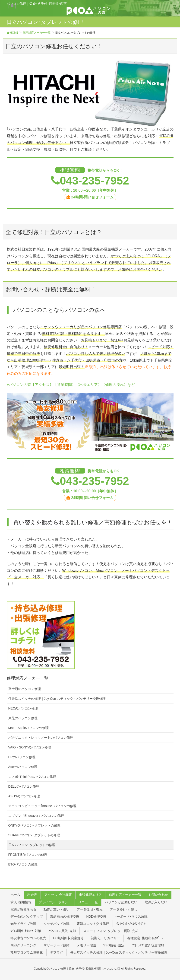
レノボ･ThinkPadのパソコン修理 (32, 777)
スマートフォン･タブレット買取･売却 (111, 931)
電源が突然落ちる (23, 909)
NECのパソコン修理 (23, 708)
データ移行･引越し (124, 909)
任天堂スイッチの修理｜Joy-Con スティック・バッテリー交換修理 (57, 699)
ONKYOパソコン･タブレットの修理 (35, 825)
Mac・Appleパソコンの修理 (28, 728)
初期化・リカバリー (105, 938)
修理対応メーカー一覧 (125, 895)
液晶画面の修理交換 (65, 916)
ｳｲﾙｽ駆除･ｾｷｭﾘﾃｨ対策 (26, 931)
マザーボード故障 (57, 945)
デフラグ (57, 952)
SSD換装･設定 (114, 945)
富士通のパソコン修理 (25, 689)
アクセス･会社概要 (58, 895)
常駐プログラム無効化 (27, 952)
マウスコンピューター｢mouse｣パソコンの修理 (42, 806)
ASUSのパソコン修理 (24, 796)
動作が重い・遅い (57, 909)
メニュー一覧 (88, 902)
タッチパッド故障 (57, 924)
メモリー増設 (86, 945)
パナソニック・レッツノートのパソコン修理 (41, 738)
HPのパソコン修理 (22, 757)
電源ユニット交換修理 (93, 924)
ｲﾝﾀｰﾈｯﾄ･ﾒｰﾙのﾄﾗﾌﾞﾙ (131, 924)
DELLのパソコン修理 (24, 786)
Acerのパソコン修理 (23, 767)
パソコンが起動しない (121, 902)
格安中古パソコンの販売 (28, 938)
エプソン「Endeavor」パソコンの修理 (36, 816)
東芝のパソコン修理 (23, 718)
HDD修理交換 (96, 916)
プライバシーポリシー (55, 902)
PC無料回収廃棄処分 (68, 938)
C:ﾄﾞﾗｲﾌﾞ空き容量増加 (148, 945)
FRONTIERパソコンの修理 (28, 855)
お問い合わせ (158, 895)
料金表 (32, 895)
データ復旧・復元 (90, 909)
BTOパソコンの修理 (23, 864)
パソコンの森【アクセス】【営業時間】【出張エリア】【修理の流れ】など (71, 385)
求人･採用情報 (21, 902)
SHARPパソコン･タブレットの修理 (34, 835)
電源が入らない (156, 902)
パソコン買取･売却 (62, 931)
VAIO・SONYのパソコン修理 (30, 747)
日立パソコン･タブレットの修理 (32, 845)
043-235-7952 (94, 181)
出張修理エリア (90, 895)
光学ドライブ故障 (23, 924)
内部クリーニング (23, 945)
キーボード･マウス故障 (131, 916)
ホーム (15, 895)
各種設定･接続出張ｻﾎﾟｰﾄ (145, 938)
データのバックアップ (27, 916)
